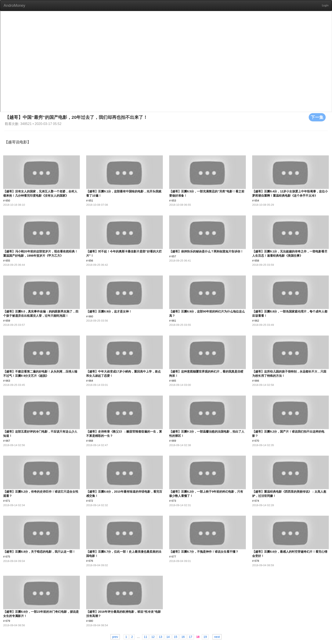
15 (176, 637)
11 (145, 637)
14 (168, 637)
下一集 (317, 117)
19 (205, 637)
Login (325, 5)
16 (183, 637)
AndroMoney (14, 5)
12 (153, 637)
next (217, 637)
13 (160, 637)
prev (115, 637)
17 (191, 637)
